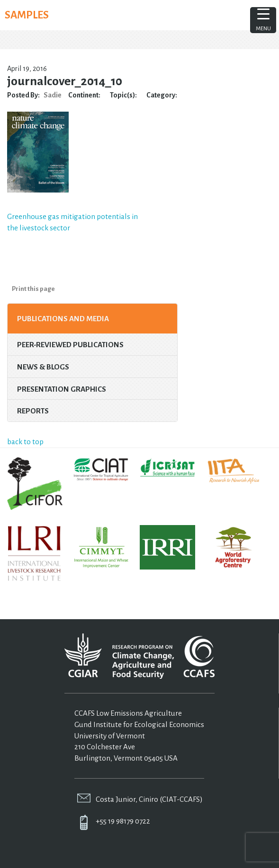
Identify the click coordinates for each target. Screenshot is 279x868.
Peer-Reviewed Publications (70, 345)
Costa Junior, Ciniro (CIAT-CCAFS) (149, 799)
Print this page (33, 289)
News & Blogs (43, 367)
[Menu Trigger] (263, 20)
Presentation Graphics (62, 389)
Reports (33, 411)
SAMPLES (27, 15)
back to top (25, 442)
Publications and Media (63, 319)
